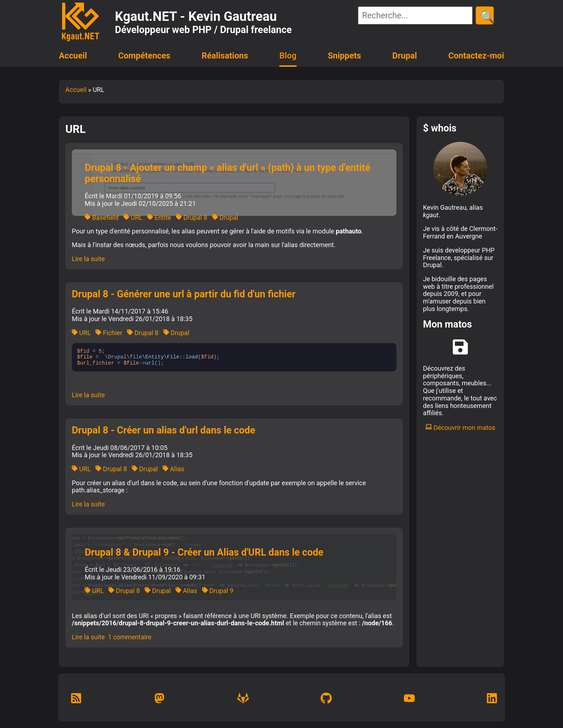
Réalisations (225, 56)
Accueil (73, 56)
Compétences (144, 56)
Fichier (109, 333)
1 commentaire (130, 637)
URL (133, 217)
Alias (173, 469)
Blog (288, 56)
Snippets (345, 56)
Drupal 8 (192, 217)
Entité (159, 217)
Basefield (102, 217)
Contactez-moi (476, 56)
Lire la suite (88, 259)
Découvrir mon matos (460, 428)
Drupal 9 (218, 591)
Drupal (405, 56)
